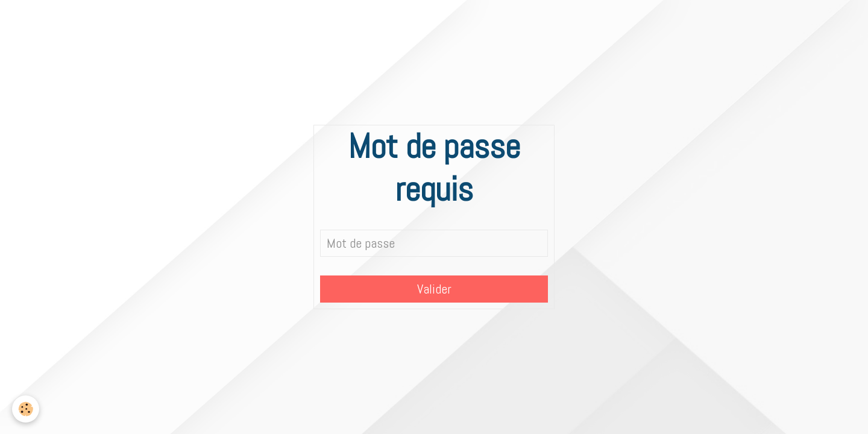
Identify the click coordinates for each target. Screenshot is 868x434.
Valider (434, 289)
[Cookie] (26, 409)
